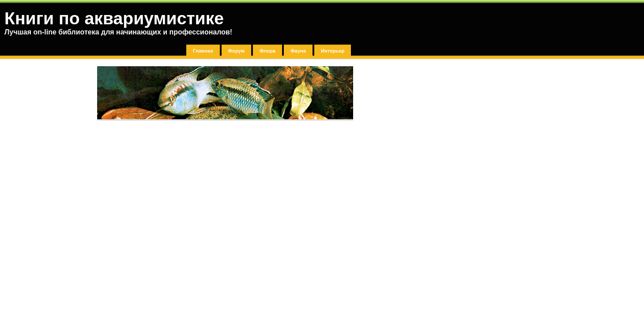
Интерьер (333, 51)
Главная (203, 51)
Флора (267, 51)
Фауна (298, 51)
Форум (236, 51)
